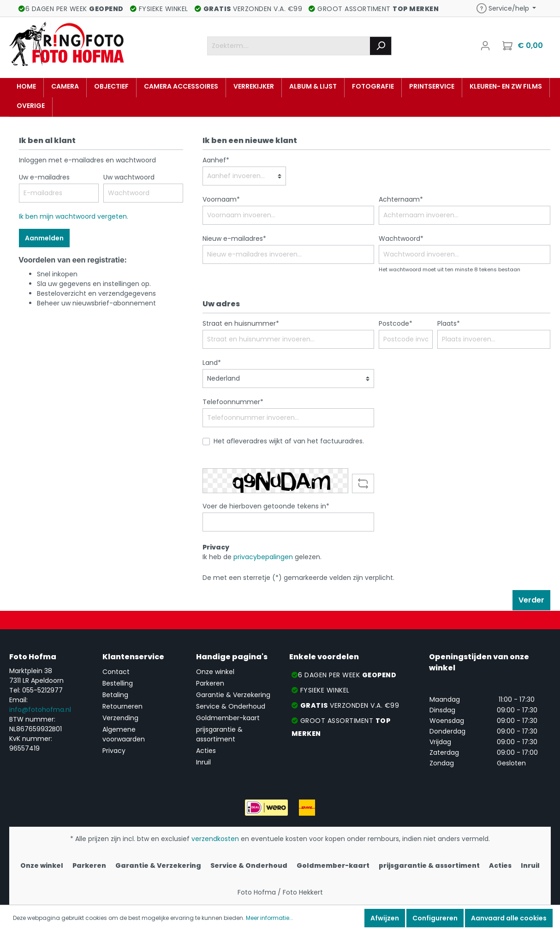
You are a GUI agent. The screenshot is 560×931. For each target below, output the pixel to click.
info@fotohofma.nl (40, 710)
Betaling (115, 695)
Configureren (435, 918)
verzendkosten (215, 839)
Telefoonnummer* (233, 402)
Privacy (114, 751)
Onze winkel (215, 672)
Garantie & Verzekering (233, 695)
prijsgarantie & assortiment (219, 734)
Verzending (120, 718)
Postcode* (396, 323)
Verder (531, 600)
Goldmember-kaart (228, 718)
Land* (212, 363)
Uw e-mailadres (44, 177)
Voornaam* (221, 199)
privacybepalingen (263, 557)
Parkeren (210, 683)
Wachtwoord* (401, 239)
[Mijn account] (485, 46)
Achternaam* (401, 199)
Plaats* (449, 323)
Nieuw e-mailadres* (234, 239)
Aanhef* (216, 160)
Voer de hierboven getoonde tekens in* (266, 506)
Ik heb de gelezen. (262, 557)
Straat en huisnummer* (241, 323)
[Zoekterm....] (289, 46)
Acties (206, 751)
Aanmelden (44, 238)
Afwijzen (385, 918)
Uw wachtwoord (129, 177)
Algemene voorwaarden (124, 734)
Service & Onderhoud (231, 706)
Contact (116, 672)
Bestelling (118, 683)
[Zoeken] (381, 46)
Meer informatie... (270, 918)
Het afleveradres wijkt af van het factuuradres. (289, 441)
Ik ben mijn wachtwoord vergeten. (74, 216)
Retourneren (122, 706)
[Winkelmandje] (524, 46)
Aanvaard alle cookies (509, 918)
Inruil (203, 762)
